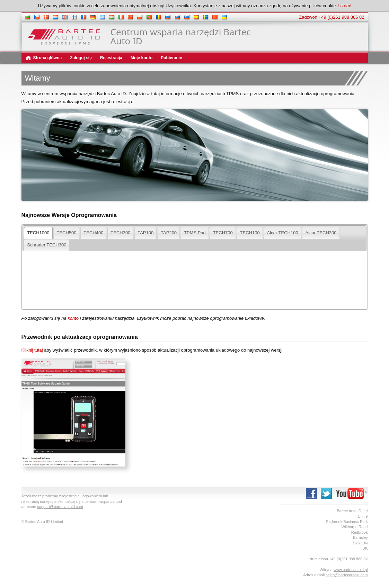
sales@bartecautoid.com (347, 575)
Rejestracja (111, 58)
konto (73, 318)
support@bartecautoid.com (60, 507)
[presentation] (38, 233)
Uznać (345, 6)
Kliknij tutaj (32, 350)
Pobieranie (171, 58)
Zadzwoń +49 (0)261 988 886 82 (331, 17)
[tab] (38, 233)
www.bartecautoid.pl (351, 570)
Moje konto (142, 58)
